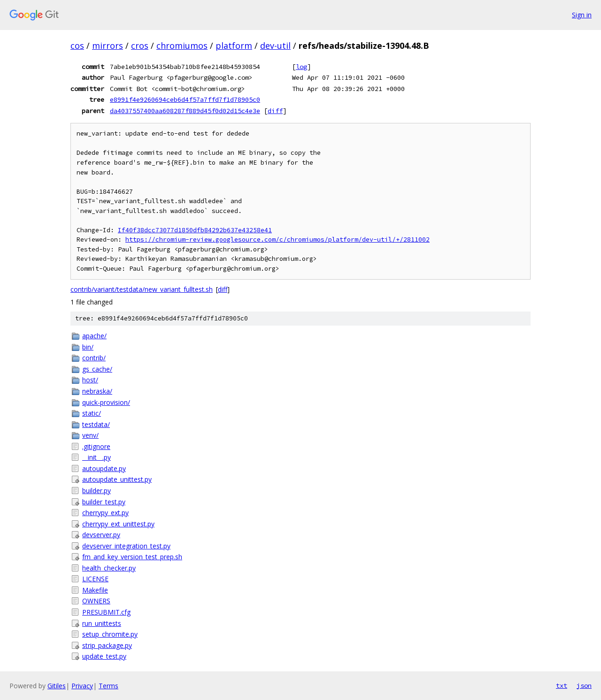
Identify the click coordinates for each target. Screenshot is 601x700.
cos (77, 46)
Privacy (82, 686)
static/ (92, 413)
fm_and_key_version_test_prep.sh (132, 557)
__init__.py (96, 457)
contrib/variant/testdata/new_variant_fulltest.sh (142, 289)
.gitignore (96, 446)
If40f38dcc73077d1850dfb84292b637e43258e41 (195, 230)
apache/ (94, 336)
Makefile (95, 590)
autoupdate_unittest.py (117, 479)
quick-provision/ (106, 402)
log (301, 67)
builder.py (96, 491)
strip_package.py (107, 645)
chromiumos (182, 46)
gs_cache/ (97, 369)
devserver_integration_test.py (126, 546)
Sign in (582, 15)
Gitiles (57, 686)
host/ (90, 380)
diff (275, 111)
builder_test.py (104, 502)
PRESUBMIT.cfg (106, 612)
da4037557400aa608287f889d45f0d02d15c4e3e (185, 111)
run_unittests (102, 623)
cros (140, 46)
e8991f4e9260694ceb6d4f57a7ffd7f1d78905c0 (185, 99)
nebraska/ (97, 391)
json (584, 685)
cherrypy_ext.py (105, 513)
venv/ (90, 435)
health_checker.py (109, 568)
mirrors (108, 46)
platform (234, 46)
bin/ (88, 347)
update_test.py (104, 656)
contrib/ (94, 358)
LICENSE (95, 579)
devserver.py (101, 535)
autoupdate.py (104, 468)
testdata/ (96, 424)
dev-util (275, 46)
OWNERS (96, 601)
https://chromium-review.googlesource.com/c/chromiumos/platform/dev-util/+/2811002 (277, 240)
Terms (108, 686)
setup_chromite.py (110, 634)
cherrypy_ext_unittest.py (118, 524)
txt (562, 685)
